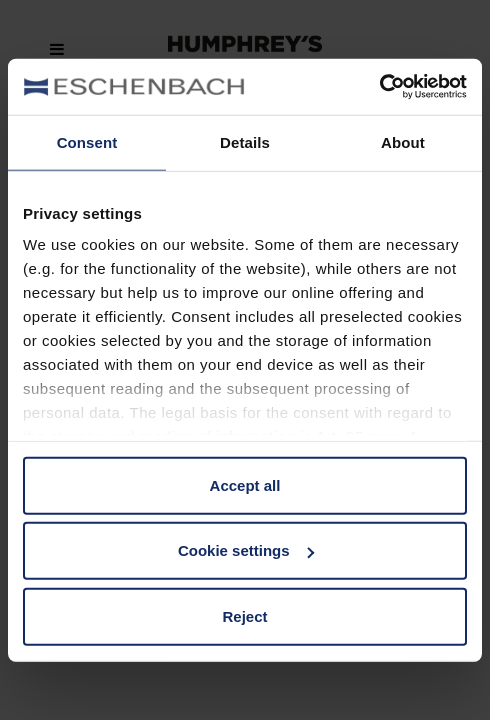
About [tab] (403, 141)
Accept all (245, 484)
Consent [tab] (87, 141)
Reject (244, 615)
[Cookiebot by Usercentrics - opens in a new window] (379, 87)
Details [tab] (245, 141)
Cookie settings (246, 550)
